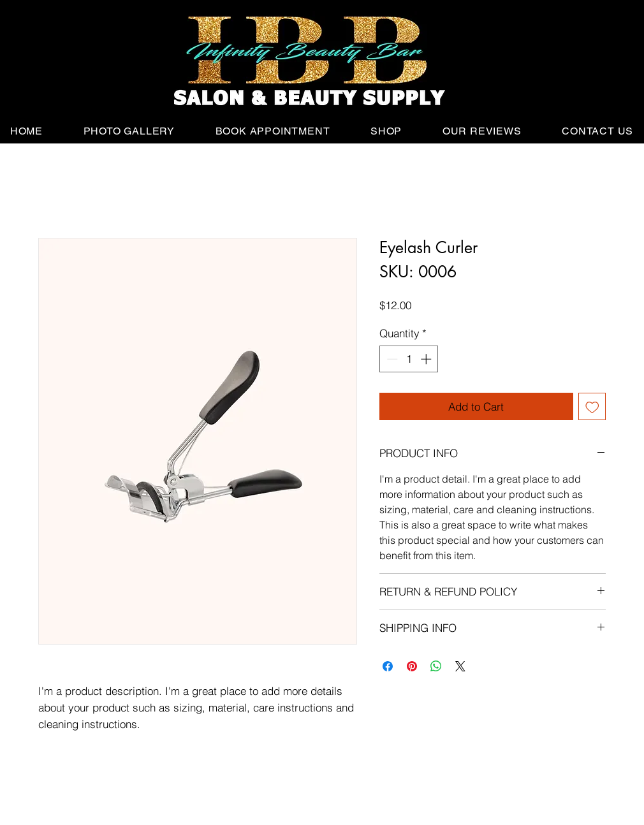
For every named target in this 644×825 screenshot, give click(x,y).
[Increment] (427, 359)
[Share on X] (460, 666)
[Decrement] (391, 359)
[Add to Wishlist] (592, 407)
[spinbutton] (409, 359)
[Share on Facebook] (388, 666)
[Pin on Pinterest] (412, 666)
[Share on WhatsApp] (436, 666)
